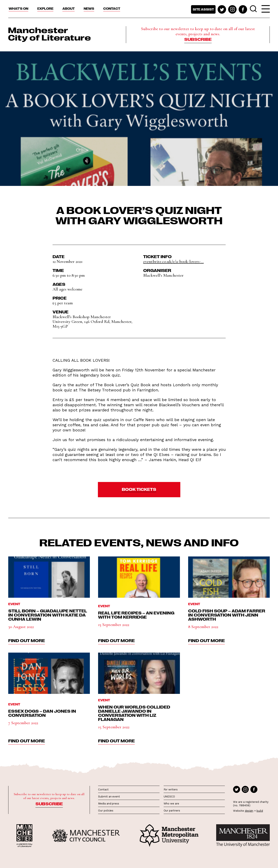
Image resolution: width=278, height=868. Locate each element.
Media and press (109, 804)
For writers (171, 789)
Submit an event (109, 797)
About (69, 8)
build (260, 811)
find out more (27, 640)
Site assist (203, 9)
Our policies (106, 811)
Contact (112, 8)
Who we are (171, 804)
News (89, 8)
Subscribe (198, 39)
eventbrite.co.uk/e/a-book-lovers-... (174, 262)
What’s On (18, 8)
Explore (45, 8)
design (249, 811)
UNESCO (169, 797)
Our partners (172, 811)
